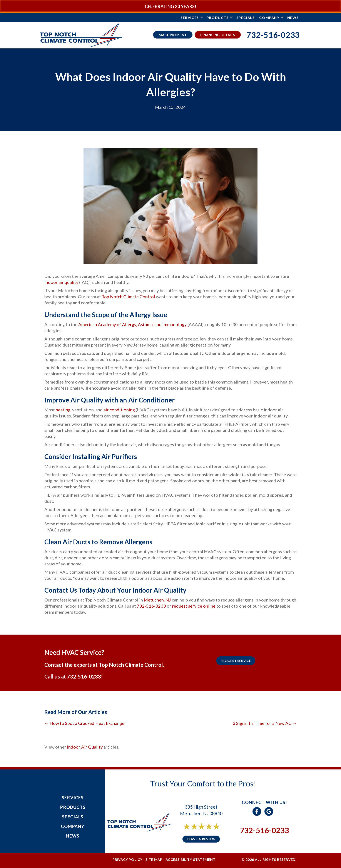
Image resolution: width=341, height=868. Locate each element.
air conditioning (119, 410)
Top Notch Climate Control (129, 297)
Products (218, 18)
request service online (194, 606)
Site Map (154, 859)
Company (269, 18)
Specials (246, 18)
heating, (63, 410)
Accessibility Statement (191, 859)
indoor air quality (61, 282)
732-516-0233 (152, 606)
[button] (202, 18)
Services (190, 18)
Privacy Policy (127, 859)
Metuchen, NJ (157, 600)
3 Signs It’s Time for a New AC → (265, 723)
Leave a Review (201, 839)
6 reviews (205, 831)
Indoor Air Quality (85, 747)
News (293, 18)
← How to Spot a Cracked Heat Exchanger (85, 723)
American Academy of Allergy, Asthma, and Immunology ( (134, 324)
